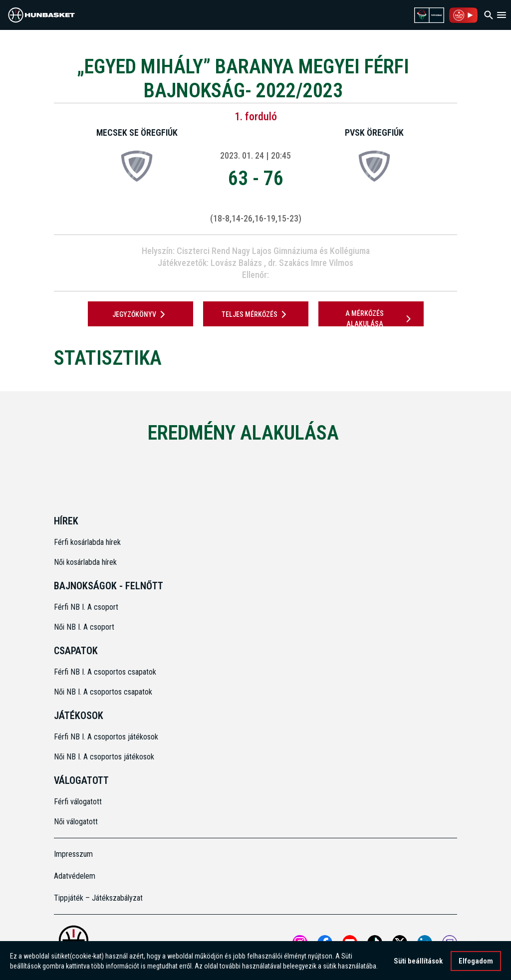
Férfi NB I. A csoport (86, 607)
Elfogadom (476, 964)
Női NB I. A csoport (84, 627)
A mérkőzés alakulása (380, 319)
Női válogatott (76, 822)
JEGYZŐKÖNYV (140, 314)
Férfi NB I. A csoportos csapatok (106, 672)
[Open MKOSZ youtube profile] (350, 943)
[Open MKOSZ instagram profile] (300, 943)
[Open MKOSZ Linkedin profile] (425, 943)
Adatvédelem (75, 876)
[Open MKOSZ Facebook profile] (325, 943)
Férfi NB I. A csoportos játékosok (106, 737)
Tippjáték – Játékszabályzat (98, 898)
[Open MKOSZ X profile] (400, 943)
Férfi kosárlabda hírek (87, 542)
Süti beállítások (418, 964)
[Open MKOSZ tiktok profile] (375, 943)
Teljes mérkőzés (256, 314)
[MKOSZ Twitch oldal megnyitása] (450, 943)
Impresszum (73, 854)
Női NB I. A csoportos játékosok (104, 757)
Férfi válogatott (78, 802)
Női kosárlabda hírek (85, 562)
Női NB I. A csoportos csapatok (104, 692)
